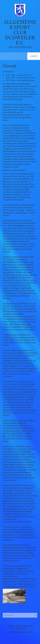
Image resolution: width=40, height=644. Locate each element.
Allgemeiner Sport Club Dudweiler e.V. (20, 32)
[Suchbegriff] (20, 615)
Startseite (11, 626)
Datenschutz (21, 629)
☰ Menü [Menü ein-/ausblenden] (34, 56)
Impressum (29, 626)
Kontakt (19, 626)
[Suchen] (36, 615)
